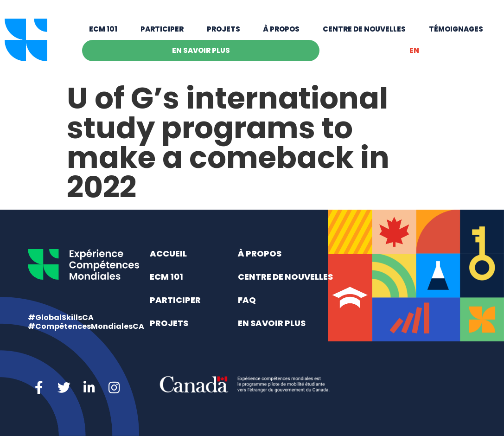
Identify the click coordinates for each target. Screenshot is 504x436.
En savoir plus (201, 50)
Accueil (168, 253)
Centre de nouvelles (364, 29)
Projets (223, 29)
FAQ (247, 300)
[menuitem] (414, 51)
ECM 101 (103, 29)
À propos (281, 29)
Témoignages (456, 29)
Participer (162, 29)
